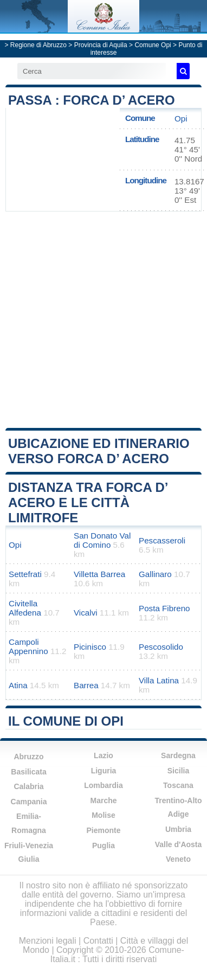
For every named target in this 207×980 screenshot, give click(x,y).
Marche (103, 800)
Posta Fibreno (164, 608)
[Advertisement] (104, 319)
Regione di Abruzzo (38, 45)
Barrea (86, 685)
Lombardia (104, 785)
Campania (29, 802)
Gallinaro (155, 574)
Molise (104, 815)
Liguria (104, 771)
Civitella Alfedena (25, 608)
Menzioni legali (48, 941)
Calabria (28, 786)
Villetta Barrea (99, 574)
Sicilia (178, 771)
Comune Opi (153, 45)
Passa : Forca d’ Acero (92, 100)
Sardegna (178, 755)
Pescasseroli (162, 540)
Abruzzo (28, 757)
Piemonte (103, 830)
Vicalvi (86, 613)
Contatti (98, 941)
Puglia (104, 846)
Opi (181, 119)
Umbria (178, 829)
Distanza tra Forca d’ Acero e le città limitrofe (88, 502)
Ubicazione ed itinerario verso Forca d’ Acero (99, 451)
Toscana (178, 785)
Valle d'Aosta (179, 844)
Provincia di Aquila (101, 45)
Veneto (178, 859)
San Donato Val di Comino (102, 540)
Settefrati (25, 574)
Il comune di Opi (66, 721)
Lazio (104, 755)
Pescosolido (161, 647)
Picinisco (90, 647)
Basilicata (28, 772)
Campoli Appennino (28, 646)
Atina (18, 685)
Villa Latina (159, 680)
